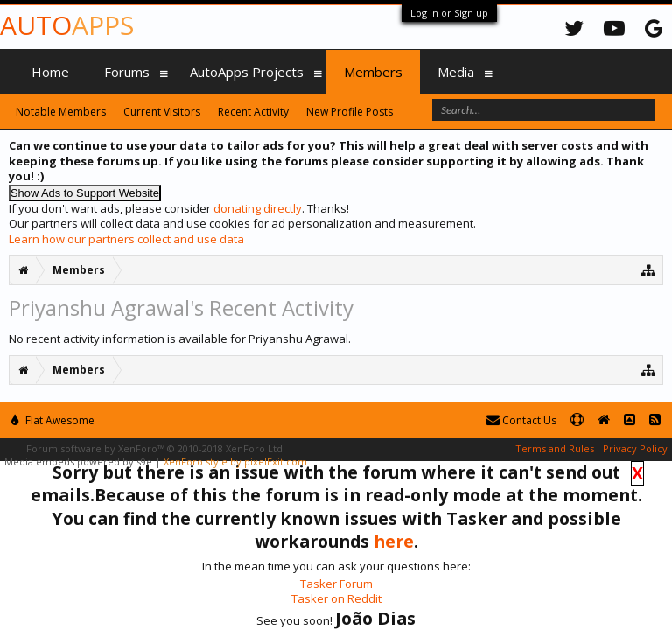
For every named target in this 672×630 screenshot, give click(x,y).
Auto (67, 25)
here (394, 541)
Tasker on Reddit (336, 598)
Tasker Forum (336, 584)
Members (373, 72)
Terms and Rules (555, 448)
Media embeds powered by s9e (78, 462)
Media (456, 72)
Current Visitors (162, 112)
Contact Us (521, 420)
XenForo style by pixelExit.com (235, 462)
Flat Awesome (53, 420)
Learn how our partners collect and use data (126, 239)
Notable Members (61, 112)
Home (50, 72)
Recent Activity (253, 112)
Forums (127, 72)
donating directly (258, 208)
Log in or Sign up (449, 13)
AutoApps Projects (247, 72)
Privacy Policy (635, 448)
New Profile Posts (350, 112)
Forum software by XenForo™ (156, 448)
